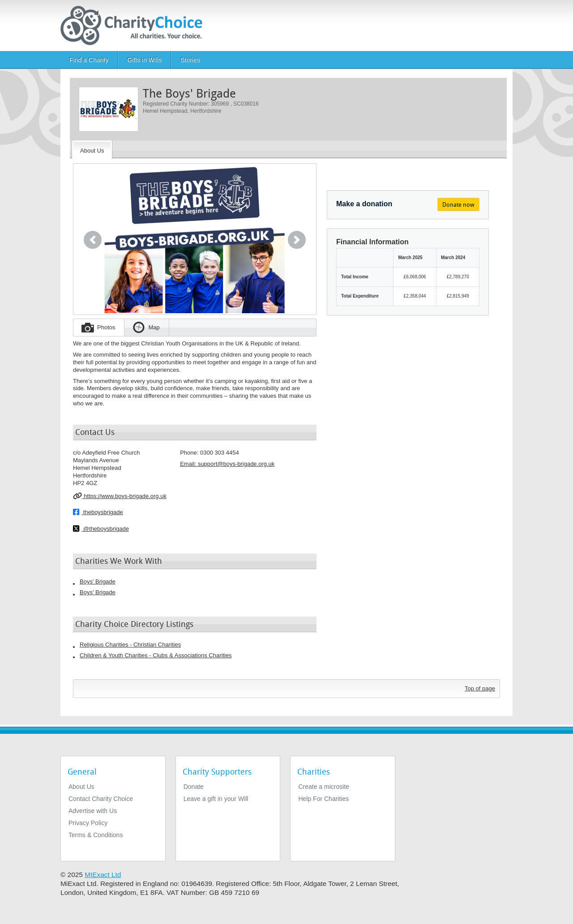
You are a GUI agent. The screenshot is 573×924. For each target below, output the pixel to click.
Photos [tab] (106, 327)
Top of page (480, 688)
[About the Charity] (92, 149)
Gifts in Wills (144, 60)
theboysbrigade (98, 512)
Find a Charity (89, 60)
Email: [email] (227, 464)
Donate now (458, 205)
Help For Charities (323, 799)
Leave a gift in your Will (216, 799)
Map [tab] (154, 327)
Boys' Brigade (98, 581)
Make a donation (364, 204)
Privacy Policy (88, 823)
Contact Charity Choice (101, 799)
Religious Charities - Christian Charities (130, 645)
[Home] (135, 26)
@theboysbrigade (101, 528)
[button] (93, 240)
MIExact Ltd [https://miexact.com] (103, 875)
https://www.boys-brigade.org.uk (120, 496)
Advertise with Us (93, 811)
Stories (190, 60)
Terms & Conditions (96, 835)
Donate (194, 787)
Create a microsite (324, 787)
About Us (81, 787)
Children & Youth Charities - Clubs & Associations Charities (156, 655)
